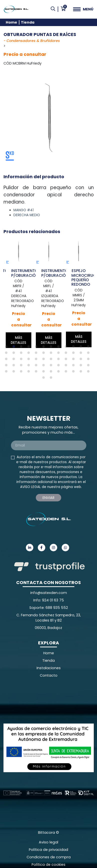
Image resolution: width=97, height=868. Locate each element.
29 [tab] (37, 360)
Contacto (49, 675)
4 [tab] (30, 348)
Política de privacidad (48, 850)
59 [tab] (82, 373)
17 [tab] (37, 354)
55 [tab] (52, 373)
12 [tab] (90, 348)
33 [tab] (67, 360)
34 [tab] (75, 360)
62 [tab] (52, 379)
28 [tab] (30, 360)
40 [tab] (30, 366)
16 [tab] (30, 354)
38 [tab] (15, 366)
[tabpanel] (19, 293)
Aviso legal (48, 842)
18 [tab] (45, 354)
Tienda (28, 22)
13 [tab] (7, 354)
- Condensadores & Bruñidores (32, 41)
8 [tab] (60, 348)
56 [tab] (60, 373)
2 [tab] (15, 348)
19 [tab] (52, 354)
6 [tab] (45, 348)
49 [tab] (7, 373)
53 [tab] (37, 373)
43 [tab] (52, 366)
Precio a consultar (25, 54)
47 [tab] (82, 366)
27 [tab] (22, 360)
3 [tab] (22, 348)
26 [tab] (15, 360)
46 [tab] (75, 366)
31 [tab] (52, 360)
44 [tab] (60, 366)
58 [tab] (75, 373)
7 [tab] (52, 348)
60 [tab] (90, 373)
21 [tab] (67, 354)
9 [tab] (67, 348)
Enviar (48, 498)
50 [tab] (15, 373)
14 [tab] (15, 354)
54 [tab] (45, 373)
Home (11, 22)
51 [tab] (22, 373)
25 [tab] (7, 360)
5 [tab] (37, 348)
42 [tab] (45, 366)
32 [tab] (60, 360)
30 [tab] (45, 360)
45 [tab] (67, 366)
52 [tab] (30, 373)
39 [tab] (22, 366)
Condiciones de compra (49, 857)
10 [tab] (75, 348)
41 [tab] (37, 366)
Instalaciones (49, 668)
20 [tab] (60, 354)
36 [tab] (90, 360)
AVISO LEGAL (30, 487)
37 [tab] (7, 366)
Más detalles (18, 340)
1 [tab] (7, 348)
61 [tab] (45, 379)
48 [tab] (90, 366)
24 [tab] (90, 354)
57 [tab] (67, 373)
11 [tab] (82, 348)
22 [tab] (75, 354)
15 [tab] (22, 354)
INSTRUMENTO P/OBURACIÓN (25, 273)
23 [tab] (82, 354)
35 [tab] (82, 360)
